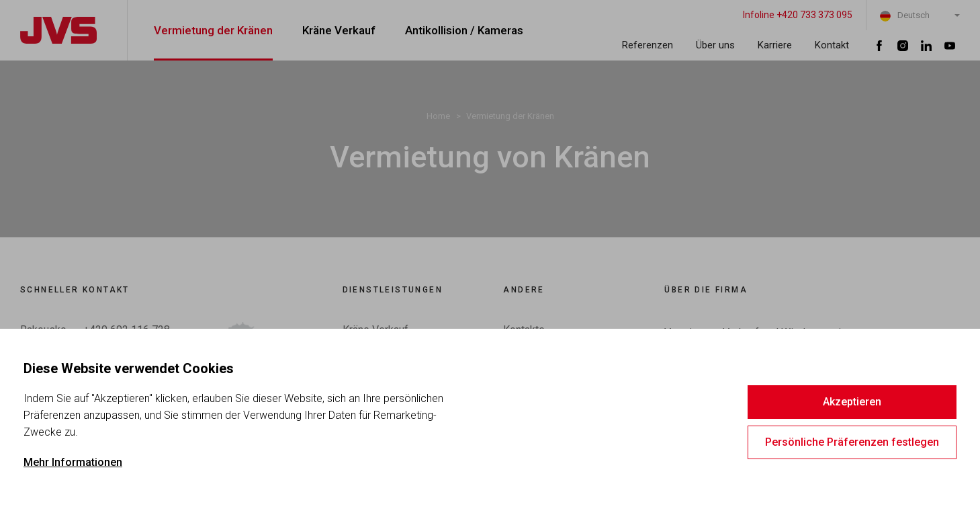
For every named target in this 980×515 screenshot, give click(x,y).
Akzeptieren (852, 402)
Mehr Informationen (73, 462)
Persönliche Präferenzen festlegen (852, 442)
